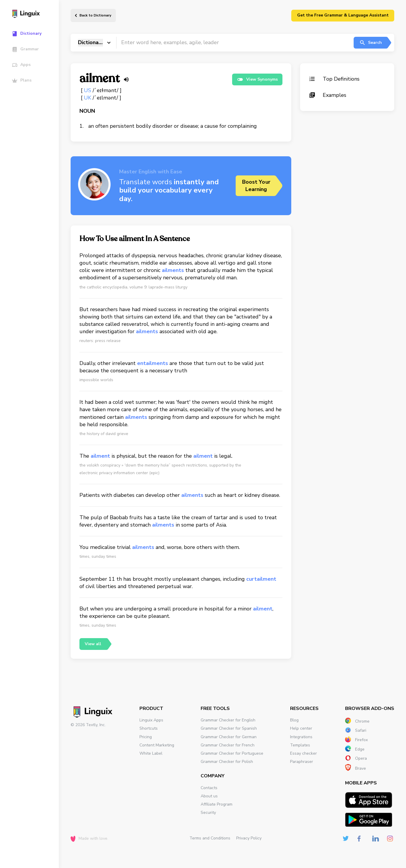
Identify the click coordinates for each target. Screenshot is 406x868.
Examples (328, 95)
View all (93, 644)
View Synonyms (257, 79)
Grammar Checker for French (228, 745)
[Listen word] (126, 79)
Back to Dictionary (95, 15)
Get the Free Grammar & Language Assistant (343, 15)
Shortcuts (149, 728)
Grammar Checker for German (229, 737)
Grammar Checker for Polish (227, 762)
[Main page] (32, 14)
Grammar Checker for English (228, 720)
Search (371, 43)
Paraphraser (302, 762)
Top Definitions (334, 79)
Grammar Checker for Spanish (229, 728)
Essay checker (303, 753)
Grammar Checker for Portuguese (232, 753)
